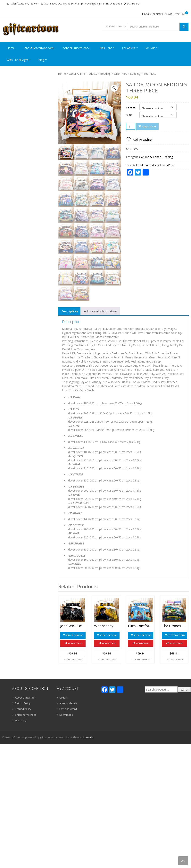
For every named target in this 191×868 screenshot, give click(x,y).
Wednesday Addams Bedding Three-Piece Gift (106, 626)
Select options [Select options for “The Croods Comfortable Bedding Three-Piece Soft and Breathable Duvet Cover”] (176, 635)
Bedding (105, 74)
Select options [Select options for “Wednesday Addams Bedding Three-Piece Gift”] (108, 635)
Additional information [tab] (100, 311)
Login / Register (154, 14)
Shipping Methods (26, 715)
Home (11, 48)
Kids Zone (106, 48)
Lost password (68, 709)
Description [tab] (69, 311)
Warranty (21, 720)
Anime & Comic (151, 157)
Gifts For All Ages (18, 60)
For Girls (150, 48)
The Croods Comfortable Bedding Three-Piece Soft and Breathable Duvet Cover (174, 626)
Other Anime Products (83, 74)
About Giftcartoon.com (39, 48)
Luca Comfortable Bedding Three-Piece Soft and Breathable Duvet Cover (140, 626)
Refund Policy (23, 709)
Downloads (66, 715)
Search (184, 690)
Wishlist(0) (174, 14)
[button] (114, 88)
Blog (41, 60)
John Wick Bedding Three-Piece (72, 626)
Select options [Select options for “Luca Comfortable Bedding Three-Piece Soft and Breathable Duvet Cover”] (142, 635)
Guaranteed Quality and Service (61, 4)
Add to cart (149, 127)
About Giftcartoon (26, 698)
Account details (68, 703)
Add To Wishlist (75, 660)
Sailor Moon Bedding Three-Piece (154, 165)
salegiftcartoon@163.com (25, 4)
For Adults (129, 48)
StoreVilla (88, 737)
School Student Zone (77, 48)
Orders (64, 698)
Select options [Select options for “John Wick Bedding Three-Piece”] (75, 635)
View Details (75, 643)
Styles (131, 107)
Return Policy (23, 703)
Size (129, 115)
